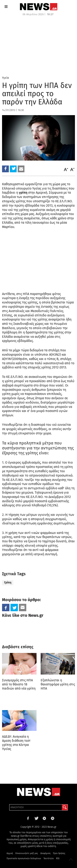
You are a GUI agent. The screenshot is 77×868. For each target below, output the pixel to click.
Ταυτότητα (49, 859)
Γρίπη (8, 583)
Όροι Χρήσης (59, 853)
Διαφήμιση (45, 853)
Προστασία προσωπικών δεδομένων (24, 859)
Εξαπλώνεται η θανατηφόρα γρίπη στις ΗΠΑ (58, 684)
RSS (58, 859)
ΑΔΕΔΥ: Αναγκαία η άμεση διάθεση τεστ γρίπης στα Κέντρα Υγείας (16, 743)
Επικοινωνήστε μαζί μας (27, 853)
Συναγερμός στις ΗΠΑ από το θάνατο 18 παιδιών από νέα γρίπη (19, 684)
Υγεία (5, 78)
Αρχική (10, 853)
